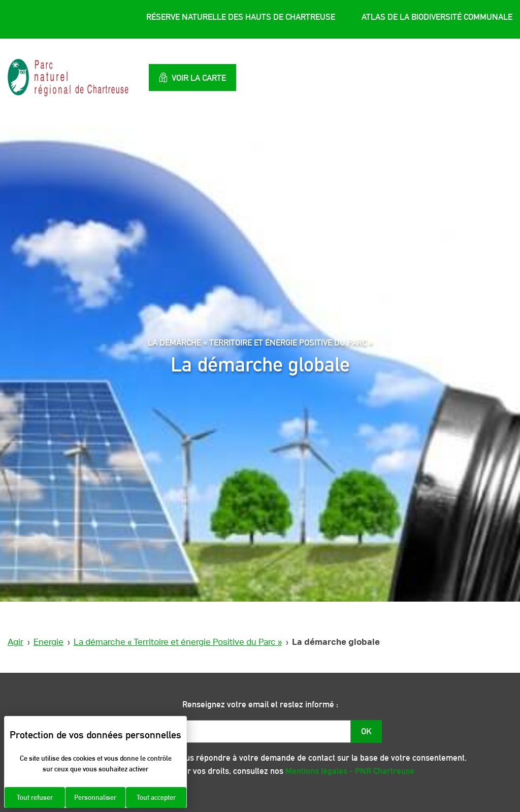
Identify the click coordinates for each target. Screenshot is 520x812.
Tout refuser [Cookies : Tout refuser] (35, 797)
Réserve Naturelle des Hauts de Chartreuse (241, 17)
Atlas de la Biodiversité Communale (437, 17)
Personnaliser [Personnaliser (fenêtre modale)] (95, 797)
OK (366, 731)
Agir (15, 642)
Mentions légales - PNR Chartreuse (350, 771)
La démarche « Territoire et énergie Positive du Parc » (178, 642)
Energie (48, 642)
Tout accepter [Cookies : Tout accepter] (156, 797)
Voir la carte (192, 77)
